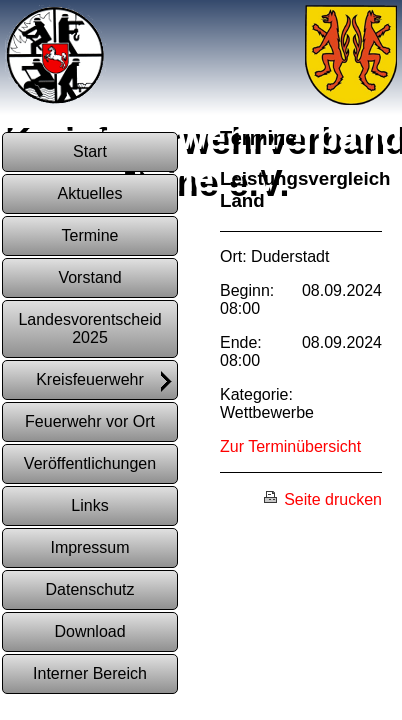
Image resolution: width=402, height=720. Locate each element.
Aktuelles (90, 193)
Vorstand (89, 277)
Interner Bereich (90, 673)
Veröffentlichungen (90, 463)
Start (90, 151)
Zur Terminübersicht (290, 446)
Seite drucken (322, 499)
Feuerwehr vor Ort (90, 421)
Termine (90, 235)
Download (89, 631)
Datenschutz (90, 589)
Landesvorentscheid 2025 (89, 328)
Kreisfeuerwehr (105, 381)
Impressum (89, 547)
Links (89, 505)
